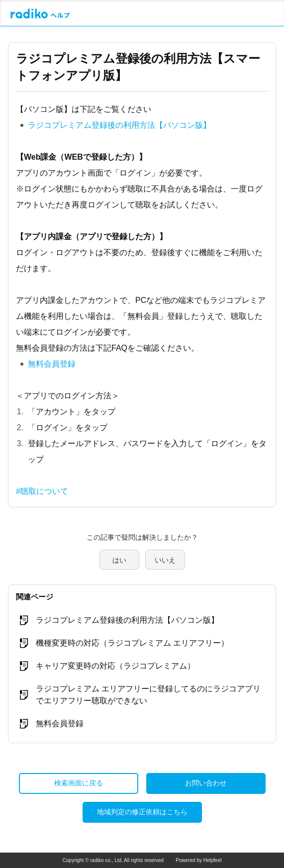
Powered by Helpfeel (198, 860)
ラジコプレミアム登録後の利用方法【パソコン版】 (119, 125)
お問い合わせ (206, 783)
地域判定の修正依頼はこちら (142, 812)
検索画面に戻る (79, 783)
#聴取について (42, 491)
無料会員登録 (52, 364)
